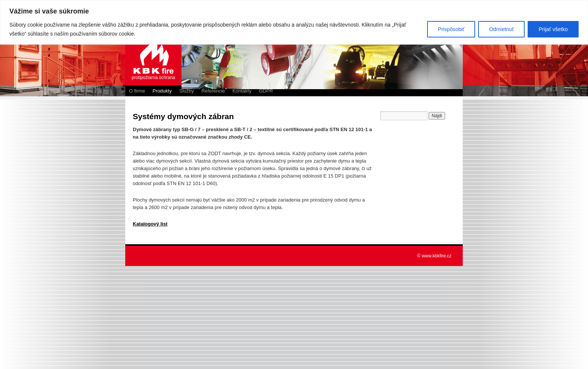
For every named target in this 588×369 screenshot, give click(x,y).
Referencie (213, 91)
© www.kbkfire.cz (434, 256)
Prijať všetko (553, 29)
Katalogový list (150, 224)
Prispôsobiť (451, 29)
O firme (137, 91)
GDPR (266, 91)
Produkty (162, 91)
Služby (187, 91)
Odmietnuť (501, 29)
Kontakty (242, 91)
